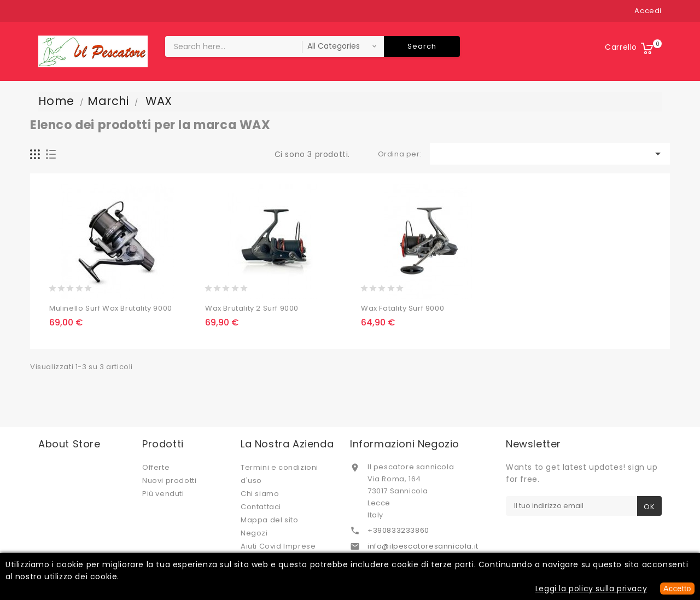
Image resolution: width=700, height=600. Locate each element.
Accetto (677, 589)
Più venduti (163, 494)
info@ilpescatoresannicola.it (423, 546)
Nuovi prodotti (169, 480)
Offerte (156, 467)
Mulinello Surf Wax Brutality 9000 (111, 308)
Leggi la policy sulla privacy (591, 589)
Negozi (254, 533)
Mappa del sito (269, 520)
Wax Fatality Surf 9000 (402, 308)
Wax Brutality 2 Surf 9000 (252, 308)
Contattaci (261, 507)
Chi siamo (260, 494)
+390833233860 (398, 530)
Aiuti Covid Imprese (278, 546)
